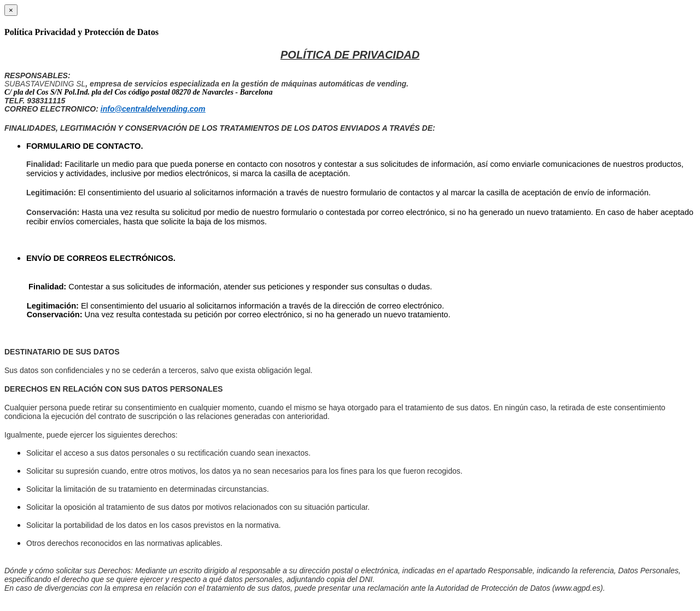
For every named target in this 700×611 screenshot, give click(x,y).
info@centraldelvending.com (153, 109)
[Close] (11, 10)
